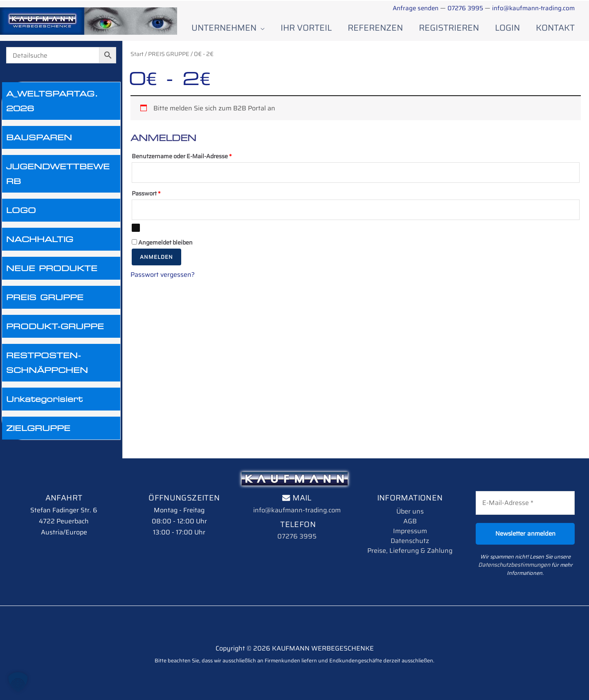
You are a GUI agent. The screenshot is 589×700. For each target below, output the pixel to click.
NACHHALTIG (40, 236)
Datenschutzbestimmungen (514, 562)
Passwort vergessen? (163, 272)
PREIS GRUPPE (45, 294)
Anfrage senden (406, 8)
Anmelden (156, 255)
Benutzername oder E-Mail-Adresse (197, 153)
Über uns (410, 508)
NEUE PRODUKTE (52, 265)
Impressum (410, 528)
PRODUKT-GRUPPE (55, 323)
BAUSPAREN (39, 135)
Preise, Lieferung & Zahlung (410, 547)
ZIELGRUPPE (38, 425)
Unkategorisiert (44, 396)
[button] (18, 682)
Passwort (162, 190)
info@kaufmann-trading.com (531, 8)
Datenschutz (410, 537)
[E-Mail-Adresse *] (525, 500)
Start (137, 51)
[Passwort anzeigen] (136, 225)
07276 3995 (459, 8)
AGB (410, 518)
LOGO (21, 207)
